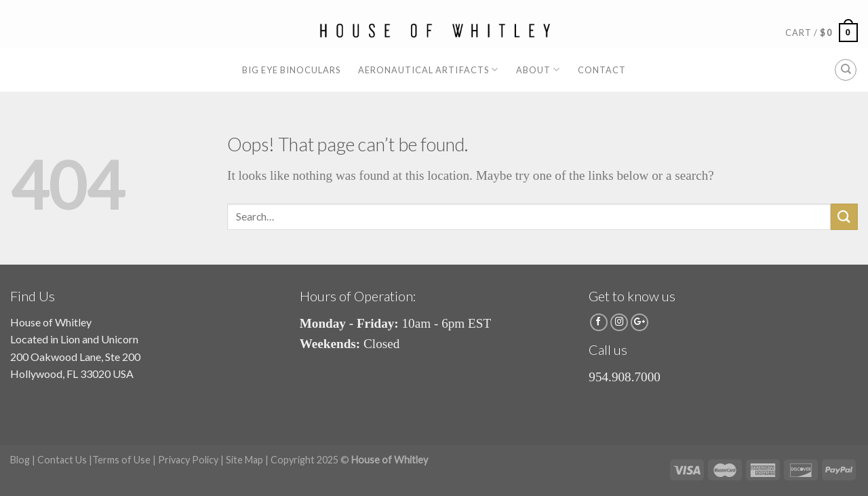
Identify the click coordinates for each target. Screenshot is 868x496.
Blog (20, 460)
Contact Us (62, 460)
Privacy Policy (188, 460)
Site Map (244, 460)
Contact (602, 70)
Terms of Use (121, 460)
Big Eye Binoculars (291, 70)
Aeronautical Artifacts (428, 70)
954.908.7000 (625, 377)
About (538, 70)
